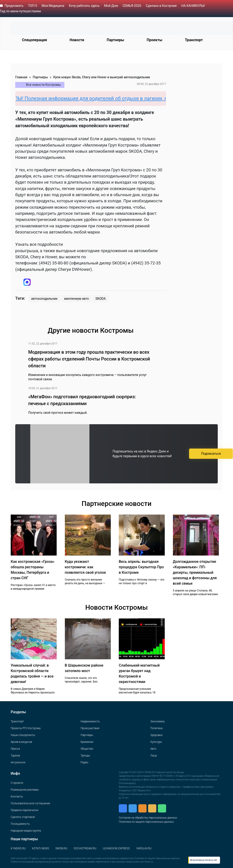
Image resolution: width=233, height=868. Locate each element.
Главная (21, 77)
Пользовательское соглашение (30, 803)
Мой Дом (111, 6)
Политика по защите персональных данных (146, 822)
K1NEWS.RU (18, 848)
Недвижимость (90, 721)
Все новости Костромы (44, 85)
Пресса (15, 749)
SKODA (101, 299)
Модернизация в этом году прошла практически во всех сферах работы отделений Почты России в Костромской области (89, 359)
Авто (153, 749)
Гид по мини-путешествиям (20, 11)
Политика (157, 728)
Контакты (17, 797)
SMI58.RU (61, 848)
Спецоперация (35, 40)
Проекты (154, 40)
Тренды (85, 756)
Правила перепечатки (24, 810)
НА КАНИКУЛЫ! (193, 6)
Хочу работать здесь (84, 6)
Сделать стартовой (23, 817)
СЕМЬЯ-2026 (132, 6)
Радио (84, 762)
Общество (87, 749)
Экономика (157, 721)
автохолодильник (44, 299)
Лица (154, 756)
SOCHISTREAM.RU (85, 848)
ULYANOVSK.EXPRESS (116, 848)
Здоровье (156, 735)
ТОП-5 (33, 6)
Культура (156, 742)
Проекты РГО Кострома (26, 728)
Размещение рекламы (25, 790)
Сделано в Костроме (161, 6)
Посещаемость (20, 824)
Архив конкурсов (21, 742)
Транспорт (194, 40)
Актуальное (18, 762)
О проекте (17, 783)
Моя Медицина (53, 6)
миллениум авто (77, 299)
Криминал (87, 742)
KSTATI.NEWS (41, 848)
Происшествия (90, 728)
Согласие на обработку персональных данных (148, 818)
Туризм (15, 756)
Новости (77, 40)
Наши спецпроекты (23, 735)
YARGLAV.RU (144, 848)
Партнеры (115, 40)
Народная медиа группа (26, 831)
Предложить (14, 6)
